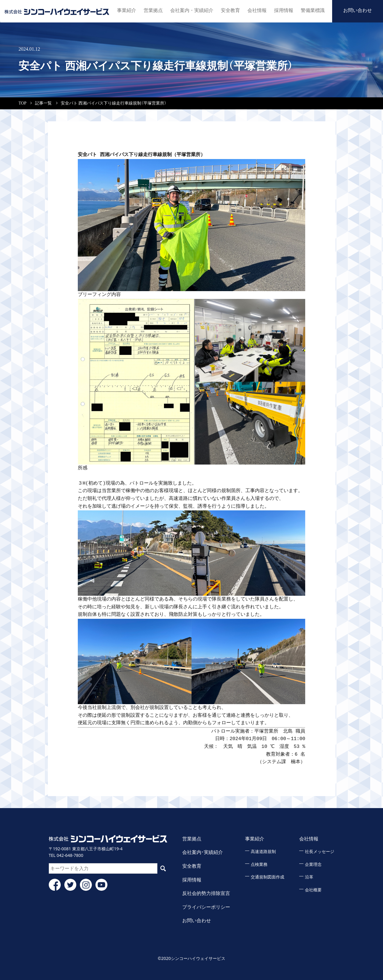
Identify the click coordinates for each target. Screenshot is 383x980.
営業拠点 (156, 10)
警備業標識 (313, 10)
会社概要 (313, 890)
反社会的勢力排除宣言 (206, 893)
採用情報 (284, 10)
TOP (22, 103)
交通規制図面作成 (268, 877)
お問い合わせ (358, 10)
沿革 (309, 877)
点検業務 (259, 865)
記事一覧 (43, 103)
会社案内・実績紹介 (193, 10)
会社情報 (257, 10)
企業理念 (313, 865)
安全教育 (230, 10)
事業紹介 (129, 10)
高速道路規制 (263, 852)
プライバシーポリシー (206, 907)
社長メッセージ (320, 852)
